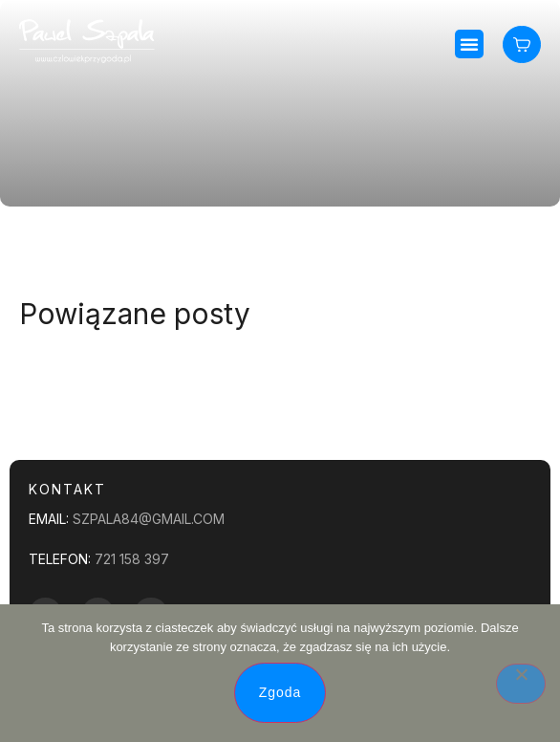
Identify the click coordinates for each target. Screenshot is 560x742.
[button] (469, 44)
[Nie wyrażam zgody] (521, 684)
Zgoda (280, 692)
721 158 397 (132, 559)
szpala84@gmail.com (149, 519)
